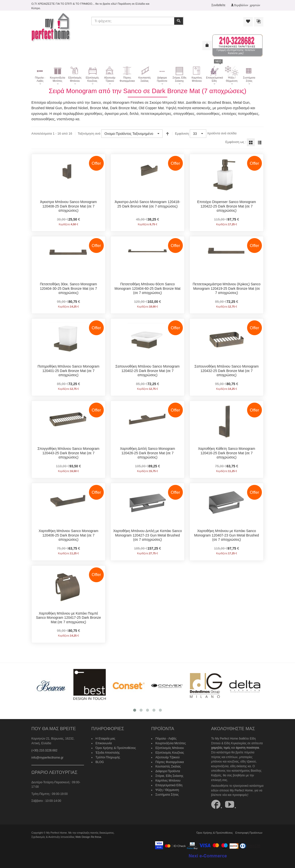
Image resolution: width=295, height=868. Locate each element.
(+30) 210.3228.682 (44, 750)
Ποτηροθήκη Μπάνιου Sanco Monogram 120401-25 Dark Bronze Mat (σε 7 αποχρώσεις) (68, 371)
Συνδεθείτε (219, 5)
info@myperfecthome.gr (47, 757)
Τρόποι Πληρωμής (108, 757)
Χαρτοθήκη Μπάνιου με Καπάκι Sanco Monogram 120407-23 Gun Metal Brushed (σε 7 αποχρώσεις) (227, 535)
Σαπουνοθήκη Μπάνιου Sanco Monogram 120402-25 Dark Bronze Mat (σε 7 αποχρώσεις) (147, 371)
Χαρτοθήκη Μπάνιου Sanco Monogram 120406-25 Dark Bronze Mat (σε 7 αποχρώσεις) (68, 535)
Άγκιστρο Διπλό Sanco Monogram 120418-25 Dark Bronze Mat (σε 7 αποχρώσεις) (147, 204)
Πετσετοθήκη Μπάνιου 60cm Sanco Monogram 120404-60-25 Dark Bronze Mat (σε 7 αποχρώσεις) (148, 288)
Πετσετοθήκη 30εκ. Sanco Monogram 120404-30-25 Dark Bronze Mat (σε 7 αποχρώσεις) (68, 288)
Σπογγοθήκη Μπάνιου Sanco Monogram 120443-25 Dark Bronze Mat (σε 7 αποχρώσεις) (68, 453)
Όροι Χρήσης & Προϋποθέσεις (116, 748)
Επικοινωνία (104, 743)
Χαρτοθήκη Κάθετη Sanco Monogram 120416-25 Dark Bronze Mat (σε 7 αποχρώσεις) (227, 453)
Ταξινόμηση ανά (89, 134)
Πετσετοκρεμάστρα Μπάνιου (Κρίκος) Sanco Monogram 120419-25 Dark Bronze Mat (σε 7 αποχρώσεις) (227, 288)
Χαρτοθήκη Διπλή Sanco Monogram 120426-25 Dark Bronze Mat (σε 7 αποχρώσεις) (147, 453)
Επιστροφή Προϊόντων (249, 832)
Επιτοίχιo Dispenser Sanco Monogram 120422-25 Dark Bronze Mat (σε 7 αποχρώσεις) (227, 206)
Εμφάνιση (182, 134)
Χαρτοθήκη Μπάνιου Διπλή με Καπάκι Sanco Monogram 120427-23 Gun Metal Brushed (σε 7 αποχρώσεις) (147, 535)
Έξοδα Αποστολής (108, 752)
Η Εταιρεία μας (105, 739)
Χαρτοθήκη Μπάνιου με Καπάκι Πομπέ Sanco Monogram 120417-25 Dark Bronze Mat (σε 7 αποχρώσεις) (68, 617)
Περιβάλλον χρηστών (247, 5)
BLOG (100, 762)
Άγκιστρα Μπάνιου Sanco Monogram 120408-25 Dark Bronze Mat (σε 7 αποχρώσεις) (68, 206)
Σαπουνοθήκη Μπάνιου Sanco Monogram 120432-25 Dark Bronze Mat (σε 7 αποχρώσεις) (227, 371)
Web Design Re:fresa (88, 837)
